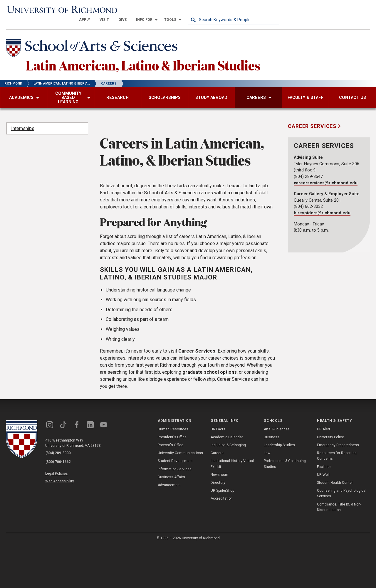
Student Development (175, 504)
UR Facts (218, 472)
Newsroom (219, 517)
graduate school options (210, 415)
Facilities (324, 509)
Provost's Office (171, 488)
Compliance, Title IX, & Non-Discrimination (339, 550)
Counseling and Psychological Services (342, 536)
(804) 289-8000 (59, 496)
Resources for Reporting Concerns (337, 499)
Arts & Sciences (277, 472)
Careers (217, 496)
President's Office (172, 480)
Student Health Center (335, 525)
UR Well (323, 517)
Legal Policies (58, 515)
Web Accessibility (61, 522)
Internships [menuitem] (23, 119)
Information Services (175, 512)
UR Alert (324, 472)
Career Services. (197, 394)
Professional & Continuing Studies (285, 507)
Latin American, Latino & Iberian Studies (150, 55)
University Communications (180, 496)
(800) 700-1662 (59, 504)
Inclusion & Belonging (228, 488)
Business (272, 480)
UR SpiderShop (222, 533)
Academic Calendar (227, 480)
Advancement (169, 528)
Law (267, 496)
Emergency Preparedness (338, 488)
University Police (330, 480)
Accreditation (222, 541)
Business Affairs (171, 520)
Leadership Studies (279, 488)
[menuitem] (176, 9)
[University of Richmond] (51, 9)
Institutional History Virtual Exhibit (232, 507)
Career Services (313, 117)
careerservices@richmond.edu (326, 174)
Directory (218, 525)
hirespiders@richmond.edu (322, 204)
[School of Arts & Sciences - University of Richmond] (95, 39)
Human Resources (173, 472)
